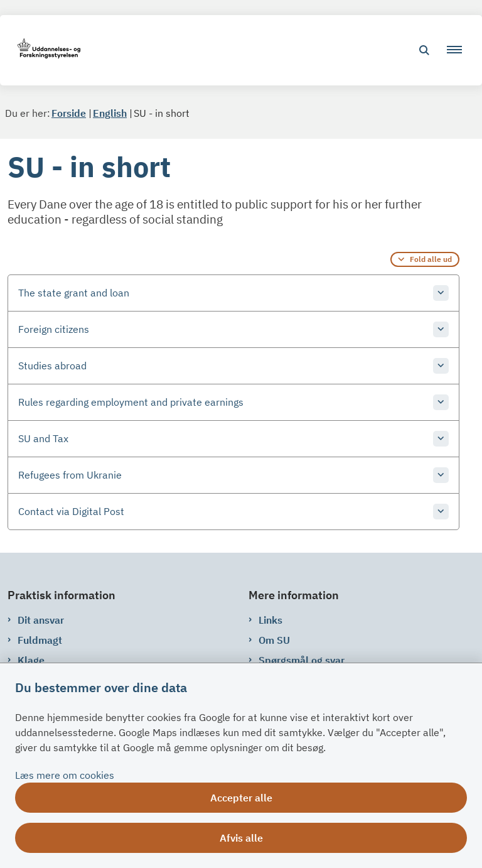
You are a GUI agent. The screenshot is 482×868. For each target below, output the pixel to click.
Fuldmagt (40, 640)
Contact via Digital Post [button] (71, 511)
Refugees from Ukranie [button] (70, 475)
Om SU (274, 640)
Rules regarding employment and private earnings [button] (131, 402)
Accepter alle (241, 798)
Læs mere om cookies (65, 775)
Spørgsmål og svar (302, 660)
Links (270, 620)
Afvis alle (241, 838)
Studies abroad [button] (52, 366)
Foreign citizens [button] (54, 329)
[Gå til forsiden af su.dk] (45, 51)
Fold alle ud (431, 259)
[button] (459, 50)
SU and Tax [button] (43, 438)
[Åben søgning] (424, 50)
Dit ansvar (41, 620)
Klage (31, 660)
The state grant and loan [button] (74, 293)
